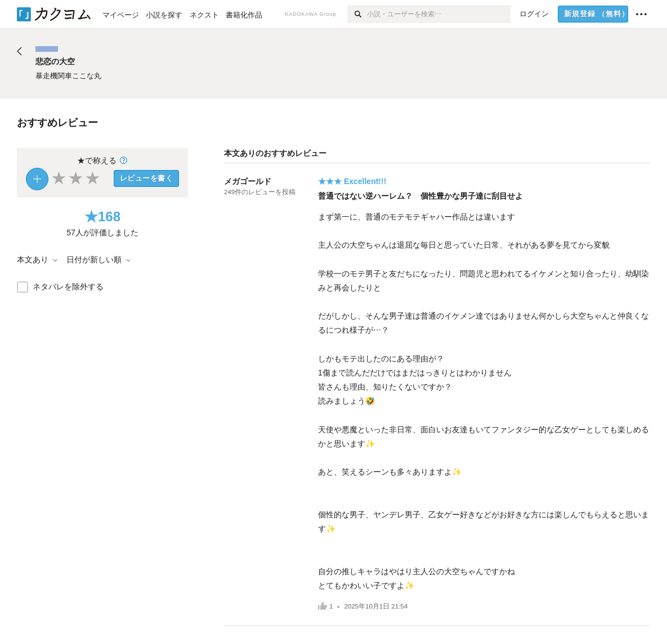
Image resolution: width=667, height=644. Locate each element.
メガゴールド (248, 181)
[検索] (357, 14)
